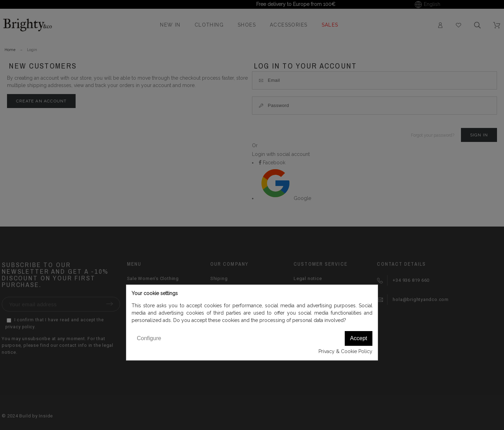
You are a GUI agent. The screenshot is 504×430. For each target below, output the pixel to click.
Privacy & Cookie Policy (345, 351)
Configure (149, 338)
